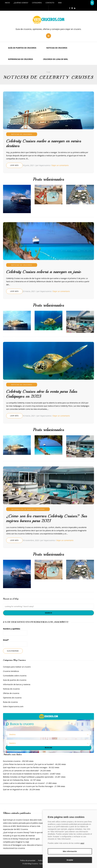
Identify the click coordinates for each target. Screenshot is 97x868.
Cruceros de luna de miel (56, 59)
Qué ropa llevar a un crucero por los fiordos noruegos (25, 767)
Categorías (37, 3)
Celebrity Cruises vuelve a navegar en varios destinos (44, 143)
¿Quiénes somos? (21, 3)
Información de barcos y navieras (28, 509)
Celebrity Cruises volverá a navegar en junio (44, 272)
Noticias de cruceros (57, 48)
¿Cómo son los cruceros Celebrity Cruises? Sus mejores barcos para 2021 (47, 518)
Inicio (7, 3)
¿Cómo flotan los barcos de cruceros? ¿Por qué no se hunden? (28, 764)
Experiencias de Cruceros (21, 59)
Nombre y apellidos (15, 632)
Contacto (50, 3)
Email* (15, 643)
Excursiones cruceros (12, 761)
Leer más (14, 165)
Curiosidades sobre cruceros (15, 676)
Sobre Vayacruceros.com (13, 706)
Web (60, 3)
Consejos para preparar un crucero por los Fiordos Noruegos (28, 786)
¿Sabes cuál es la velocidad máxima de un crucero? (24, 783)
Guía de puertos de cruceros (22, 48)
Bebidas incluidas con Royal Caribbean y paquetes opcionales (28, 777)
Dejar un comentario (60, 165)
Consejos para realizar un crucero (17, 667)
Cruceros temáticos (11, 671)
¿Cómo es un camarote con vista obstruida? (21, 771)
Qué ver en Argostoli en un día (15, 789)
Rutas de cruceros (10, 702)
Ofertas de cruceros (11, 693)
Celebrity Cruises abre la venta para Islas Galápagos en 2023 (42, 394)
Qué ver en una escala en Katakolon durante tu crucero (26, 774)
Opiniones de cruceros (12, 698)
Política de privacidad (28, 861)
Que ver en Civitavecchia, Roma (16, 780)
